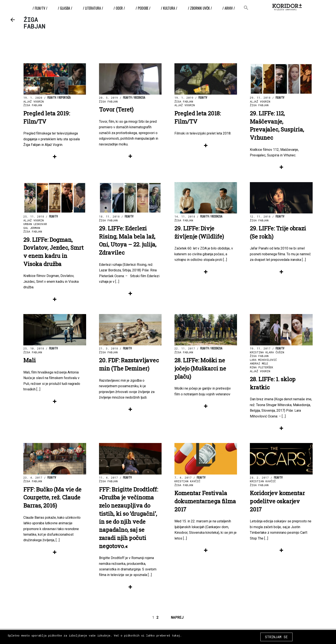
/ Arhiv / (228, 8)
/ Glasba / (66, 8)
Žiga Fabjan (33, 105)
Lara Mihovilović (263, 360)
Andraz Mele (259, 363)
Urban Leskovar (35, 224)
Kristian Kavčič (187, 481)
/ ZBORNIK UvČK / (199, 8)
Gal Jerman (32, 228)
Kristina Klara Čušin (267, 352)
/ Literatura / (94, 8)
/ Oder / (120, 8)
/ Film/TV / (41, 8)
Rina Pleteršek (262, 367)
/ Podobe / (143, 8)
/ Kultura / (169, 8)
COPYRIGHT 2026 (294, 635)
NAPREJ (177, 617)
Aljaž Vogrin (34, 101)
